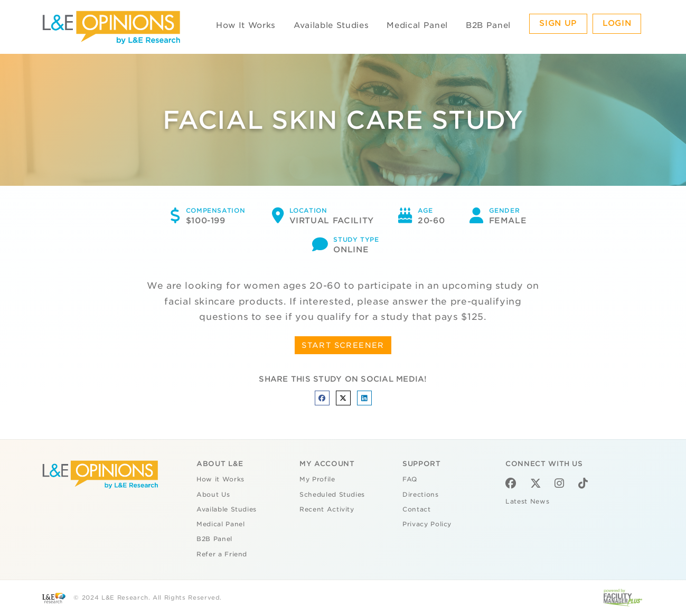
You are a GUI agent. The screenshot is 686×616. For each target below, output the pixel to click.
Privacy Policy (427, 524)
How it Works (220, 479)
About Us (213, 495)
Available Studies (331, 25)
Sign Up (558, 23)
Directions (421, 495)
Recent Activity (327, 509)
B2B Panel (488, 25)
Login (617, 23)
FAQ (410, 479)
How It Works (246, 25)
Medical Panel (417, 25)
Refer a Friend (222, 554)
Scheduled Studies (332, 495)
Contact (417, 509)
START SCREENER (343, 345)
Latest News (527, 501)
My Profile (317, 479)
